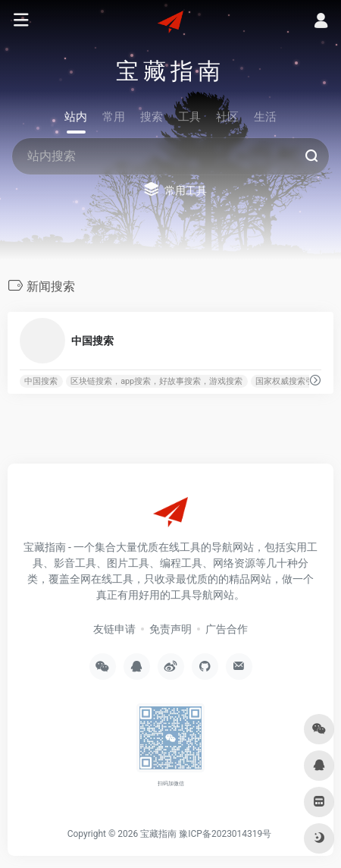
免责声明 (170, 629)
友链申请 (114, 629)
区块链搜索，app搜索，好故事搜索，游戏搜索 (156, 381)
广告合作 (227, 629)
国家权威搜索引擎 (289, 381)
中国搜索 (41, 381)
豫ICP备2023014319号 (225, 834)
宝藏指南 (158, 834)
